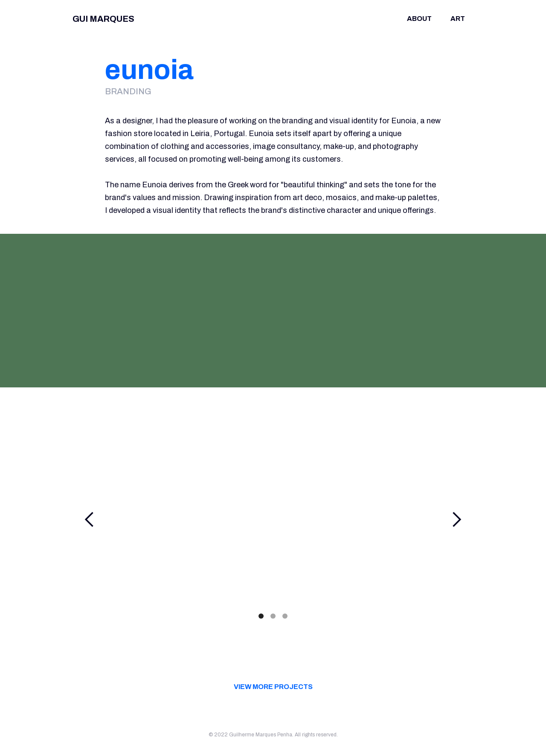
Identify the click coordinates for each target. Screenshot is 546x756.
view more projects (273, 687)
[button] (90, 520)
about (419, 19)
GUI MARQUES (103, 19)
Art (458, 19)
